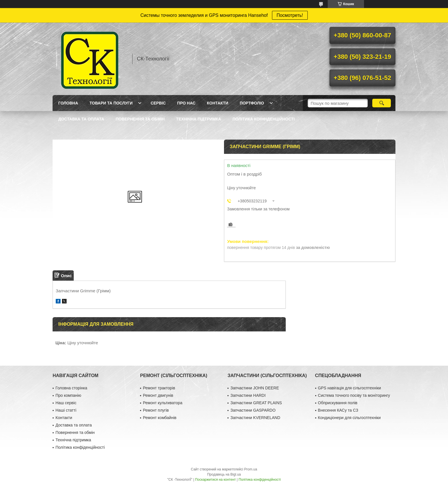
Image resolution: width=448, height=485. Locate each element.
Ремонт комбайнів (160, 418)
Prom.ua (251, 469)
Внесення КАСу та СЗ (338, 410)
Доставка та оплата (81, 119)
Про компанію (68, 395)
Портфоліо (252, 103)
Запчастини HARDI (248, 395)
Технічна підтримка (198, 119)
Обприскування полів (338, 403)
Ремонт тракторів (159, 388)
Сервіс (158, 103)
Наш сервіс (66, 403)
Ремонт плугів (156, 410)
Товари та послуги (111, 103)
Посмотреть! (290, 15)
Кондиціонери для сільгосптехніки (349, 418)
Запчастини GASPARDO (253, 410)
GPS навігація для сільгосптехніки (350, 388)
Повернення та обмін (140, 119)
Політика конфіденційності (264, 119)
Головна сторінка (71, 388)
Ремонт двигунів (158, 395)
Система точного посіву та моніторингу (354, 395)
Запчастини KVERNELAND (255, 418)
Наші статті (66, 410)
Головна (68, 103)
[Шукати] (382, 103)
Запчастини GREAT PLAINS (256, 403)
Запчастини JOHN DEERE (255, 388)
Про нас (186, 103)
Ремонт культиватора (163, 403)
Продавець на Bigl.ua (224, 474)
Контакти (218, 103)
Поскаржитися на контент (215, 480)
